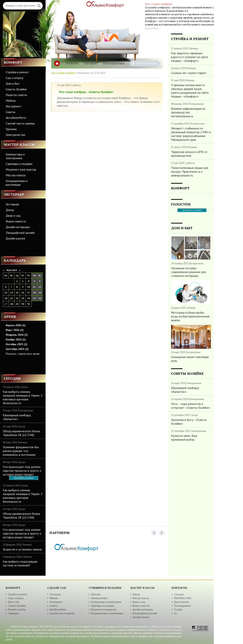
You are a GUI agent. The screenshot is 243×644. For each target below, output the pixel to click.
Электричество (16, 135)
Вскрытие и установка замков (22, 549)
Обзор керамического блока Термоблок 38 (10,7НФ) (21, 433)
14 (12, 292)
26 (40, 298)
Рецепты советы (16, 95)
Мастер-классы (16, 175)
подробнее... (153, 28)
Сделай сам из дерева (20, 123)
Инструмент (14, 106)
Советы (11, 112)
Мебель (11, 101)
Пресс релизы (181, 602)
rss (175, 613)
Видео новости (16, 221)
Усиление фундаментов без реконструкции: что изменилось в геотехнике (21, 451)
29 (17, 304)
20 (6, 298)
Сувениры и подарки (19, 164)
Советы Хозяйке (16, 89)
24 (29, 298)
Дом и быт (13, 83)
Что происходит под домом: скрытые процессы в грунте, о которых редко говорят (22, 471)
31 (29, 304)
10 (29, 287)
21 (12, 298)
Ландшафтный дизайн (20, 233)
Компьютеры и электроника (15, 156)
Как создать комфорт (63, 73)
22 (17, 298)
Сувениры (13, 613)
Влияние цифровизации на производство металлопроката (188, 112)
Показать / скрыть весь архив (23, 354)
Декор (10, 210)
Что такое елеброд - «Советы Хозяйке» (86, 92)
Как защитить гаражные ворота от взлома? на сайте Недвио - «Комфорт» (190, 57)
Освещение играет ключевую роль (190, 359)
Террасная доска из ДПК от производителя (189, 154)
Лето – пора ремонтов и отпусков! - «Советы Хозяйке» (191, 406)
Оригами (11, 129)
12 (40, 287)
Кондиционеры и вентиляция (17, 183)
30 (23, 304)
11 (34, 287)
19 (40, 292)
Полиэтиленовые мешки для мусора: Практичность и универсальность (190, 172)
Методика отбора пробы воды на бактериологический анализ (190, 316)
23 (23, 298)
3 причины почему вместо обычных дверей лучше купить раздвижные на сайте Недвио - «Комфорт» (190, 91)
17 (29, 292)
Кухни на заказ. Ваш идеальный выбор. (184, 438)
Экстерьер (12, 204)
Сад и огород (15, 78)
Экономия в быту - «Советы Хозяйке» (189, 422)
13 (6, 292)
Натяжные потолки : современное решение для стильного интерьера (188, 272)
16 (23, 292)
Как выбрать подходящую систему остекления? (20, 563)
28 (12, 304)
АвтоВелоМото (16, 118)
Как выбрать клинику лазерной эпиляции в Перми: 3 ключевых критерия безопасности (23, 397)
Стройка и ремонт (17, 72)
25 (34, 298)
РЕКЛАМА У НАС (183, 598)
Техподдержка (114, 63)
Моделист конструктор (21, 169)
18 (34, 292)
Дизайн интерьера (18, 227)
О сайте (178, 610)
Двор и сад (13, 216)
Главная (72, 63)
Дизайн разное (15, 238)
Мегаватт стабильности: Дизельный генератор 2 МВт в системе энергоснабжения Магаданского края (191, 134)
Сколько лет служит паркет (189, 73)
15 (17, 292)
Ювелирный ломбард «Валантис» (17, 417)
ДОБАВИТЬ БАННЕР (24, 478)
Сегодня (90, 63)
